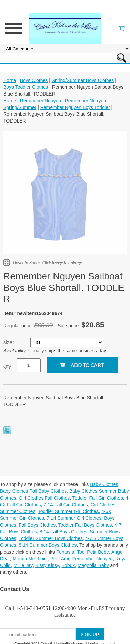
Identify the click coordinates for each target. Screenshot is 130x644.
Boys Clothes (34, 80)
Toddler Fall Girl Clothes (98, 498)
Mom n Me (24, 559)
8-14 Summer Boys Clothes (48, 545)
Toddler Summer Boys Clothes (51, 538)
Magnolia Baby (93, 565)
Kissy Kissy (47, 565)
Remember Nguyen (40, 101)
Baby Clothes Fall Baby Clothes (33, 491)
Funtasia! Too (70, 552)
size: (9, 342)
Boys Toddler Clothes (26, 87)
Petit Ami (60, 559)
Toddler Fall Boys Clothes (85, 525)
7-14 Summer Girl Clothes (74, 518)
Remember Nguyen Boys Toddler (75, 107)
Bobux (68, 565)
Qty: (8, 366)
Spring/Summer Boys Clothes (83, 80)
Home (10, 80)
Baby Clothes (104, 484)
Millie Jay (23, 565)
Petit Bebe (98, 552)
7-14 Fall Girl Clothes (66, 505)
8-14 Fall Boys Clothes (63, 532)
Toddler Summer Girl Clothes (68, 511)
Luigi (43, 559)
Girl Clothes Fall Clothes (44, 498)
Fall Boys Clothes (37, 525)
